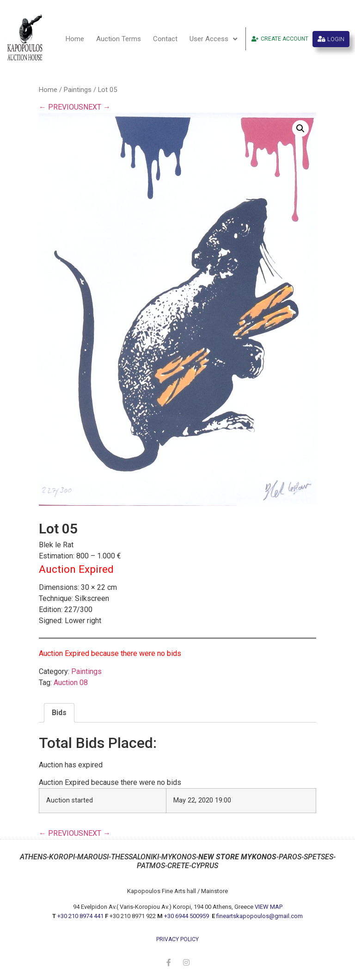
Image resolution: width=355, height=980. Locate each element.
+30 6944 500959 (187, 916)
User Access (213, 39)
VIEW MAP (269, 907)
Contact (165, 39)
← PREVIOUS (61, 107)
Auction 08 (71, 683)
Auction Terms (119, 39)
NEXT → (97, 107)
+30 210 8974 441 (80, 916)
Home (75, 39)
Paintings (78, 90)
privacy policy (177, 939)
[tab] (59, 713)
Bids (59, 713)
